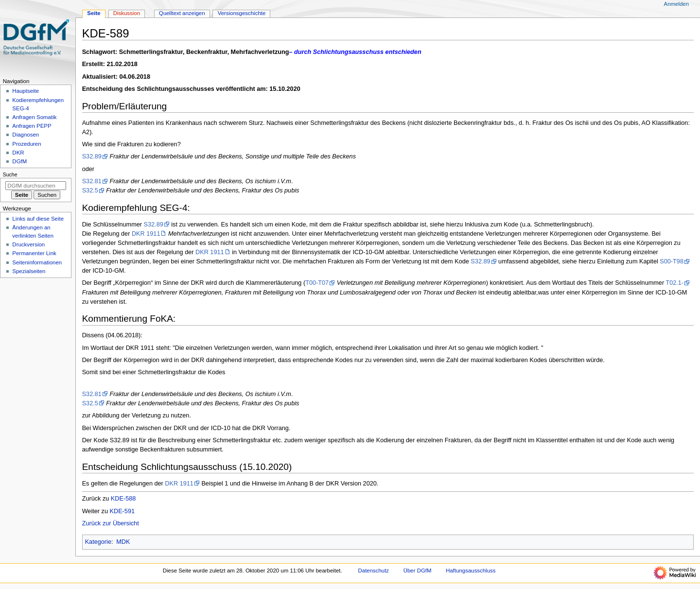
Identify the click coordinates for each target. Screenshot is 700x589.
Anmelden (677, 4)
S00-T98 (672, 261)
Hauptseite (26, 91)
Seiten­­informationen (37, 262)
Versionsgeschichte (242, 13)
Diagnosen (26, 135)
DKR (18, 153)
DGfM (19, 161)
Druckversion (28, 244)
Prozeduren (26, 144)
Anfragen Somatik (34, 117)
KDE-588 (123, 499)
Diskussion (127, 13)
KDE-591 (122, 511)
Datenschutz (374, 571)
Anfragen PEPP (32, 126)
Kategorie (98, 542)
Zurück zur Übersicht (111, 523)
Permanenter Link (34, 253)
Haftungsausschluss (471, 571)
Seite (94, 13)
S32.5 (90, 191)
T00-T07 (317, 283)
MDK (123, 542)
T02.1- (674, 283)
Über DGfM (418, 571)
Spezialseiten (29, 271)
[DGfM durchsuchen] (36, 186)
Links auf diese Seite (38, 219)
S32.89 (92, 156)
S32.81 (92, 181)
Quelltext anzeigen (182, 13)
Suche (10, 174)
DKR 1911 (146, 234)
